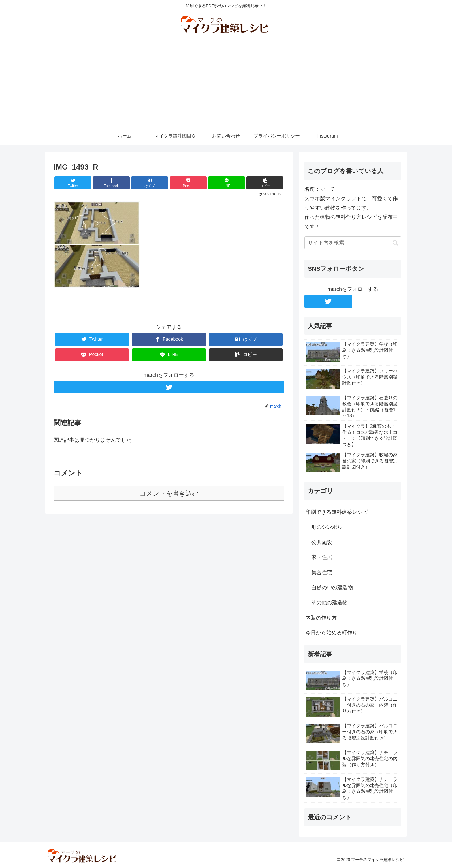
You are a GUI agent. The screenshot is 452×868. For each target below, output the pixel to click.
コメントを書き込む (169, 493)
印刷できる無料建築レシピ (337, 512)
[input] (353, 243)
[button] (395, 243)
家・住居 (322, 557)
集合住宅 (322, 573)
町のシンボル (327, 527)
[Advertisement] (226, 84)
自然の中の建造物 (332, 588)
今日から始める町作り (332, 633)
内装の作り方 (321, 618)
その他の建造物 (329, 602)
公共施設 (322, 542)
